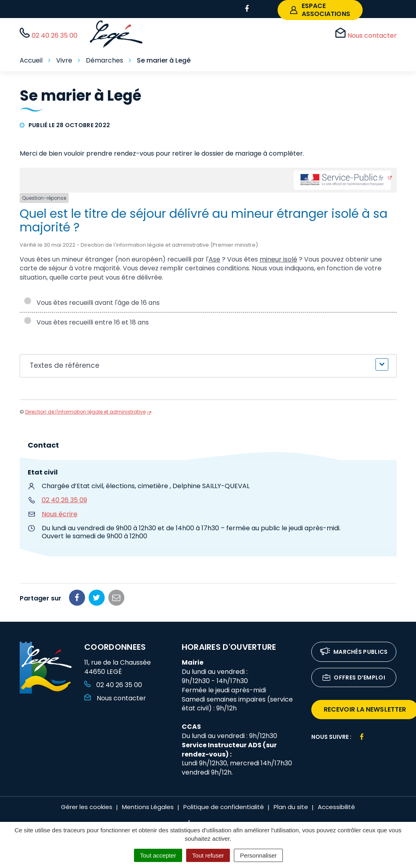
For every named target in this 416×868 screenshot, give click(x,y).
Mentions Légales (148, 807)
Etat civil (43, 472)
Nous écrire (60, 514)
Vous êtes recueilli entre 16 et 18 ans (86, 322)
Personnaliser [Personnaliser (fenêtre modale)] (258, 855)
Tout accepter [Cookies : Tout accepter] (158, 855)
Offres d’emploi (354, 678)
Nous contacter (115, 698)
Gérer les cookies (87, 807)
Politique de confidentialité (224, 807)
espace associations (320, 10)
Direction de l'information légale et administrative (85, 412)
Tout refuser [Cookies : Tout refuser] (208, 855)
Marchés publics (354, 652)
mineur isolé (278, 259)
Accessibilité (336, 807)
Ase (214, 259)
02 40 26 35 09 (64, 500)
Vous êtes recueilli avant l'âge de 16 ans (92, 303)
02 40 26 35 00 (113, 685)
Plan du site (291, 807)
